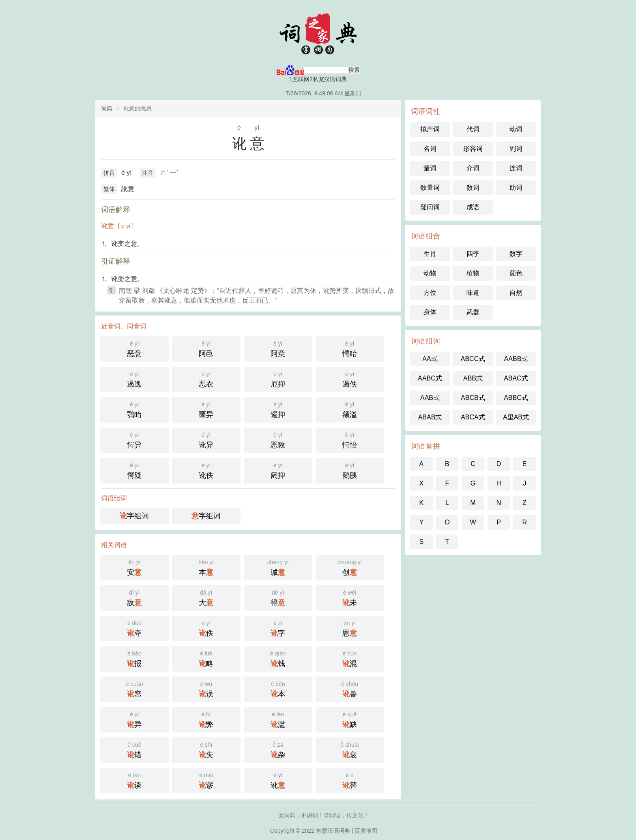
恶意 (134, 348)
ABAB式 (430, 417)
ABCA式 (473, 417)
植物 (473, 273)
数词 (473, 188)
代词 (473, 129)
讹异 (206, 439)
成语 (473, 207)
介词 (473, 168)
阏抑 (278, 470)
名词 (430, 149)
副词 (516, 149)
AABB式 (516, 359)
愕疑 (134, 470)
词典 (107, 108)
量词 (430, 168)
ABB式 (473, 378)
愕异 (134, 439)
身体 (430, 312)
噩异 (206, 409)
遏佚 (350, 379)
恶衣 (206, 379)
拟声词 (430, 129)
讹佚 (206, 470)
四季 (473, 254)
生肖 (430, 254)
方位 (430, 293)
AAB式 (430, 398)
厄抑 (278, 379)
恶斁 (278, 439)
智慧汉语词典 (318, 32)
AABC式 (430, 378)
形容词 (473, 149)
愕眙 (350, 348)
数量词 (430, 188)
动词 (516, 129)
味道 (473, 293)
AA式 (430, 359)
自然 (516, 293)
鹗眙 (134, 409)
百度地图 (366, 831)
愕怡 (350, 439)
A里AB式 (516, 417)
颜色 (516, 273)
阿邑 (206, 348)
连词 (516, 168)
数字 (516, 254)
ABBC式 (516, 398)
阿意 (278, 348)
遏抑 (278, 409)
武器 (473, 312)
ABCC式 (473, 359)
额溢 (350, 409)
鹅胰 (350, 470)
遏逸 (134, 379)
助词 (516, 188)
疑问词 (430, 207)
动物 (430, 273)
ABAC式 (516, 378)
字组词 (134, 516)
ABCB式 (473, 398)
